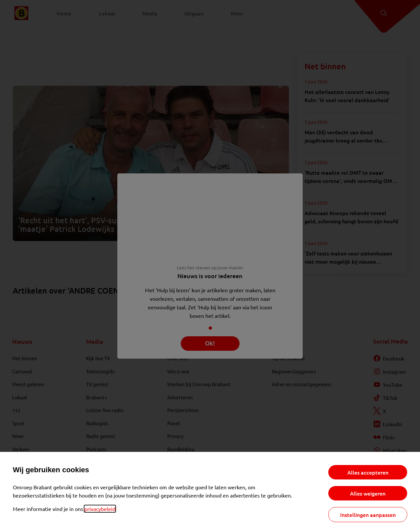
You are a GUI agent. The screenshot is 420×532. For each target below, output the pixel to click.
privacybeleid (100, 509)
